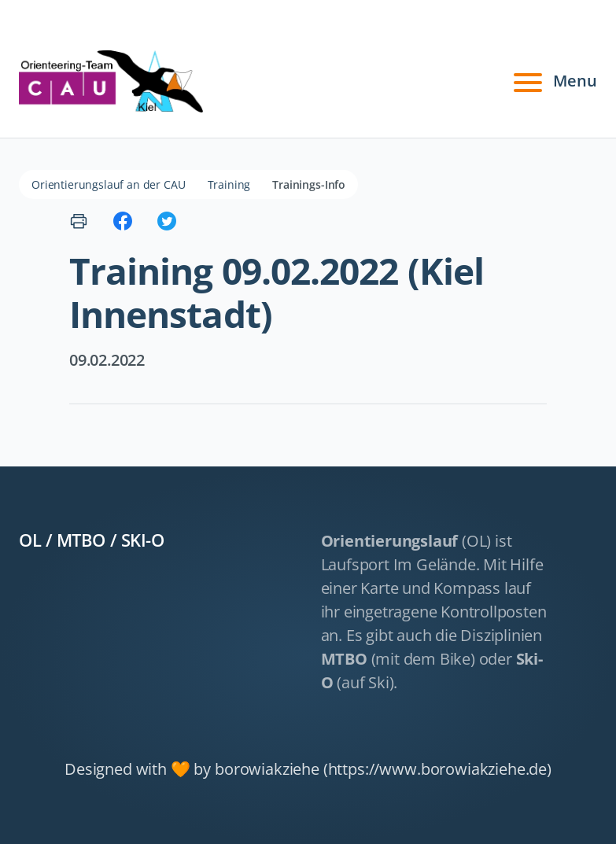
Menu (553, 81)
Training (229, 184)
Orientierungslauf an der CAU (109, 184)
